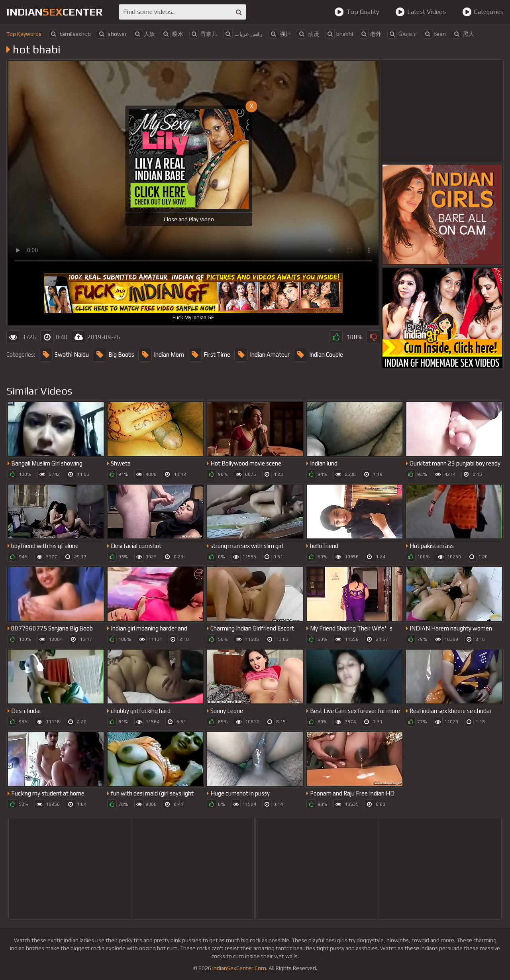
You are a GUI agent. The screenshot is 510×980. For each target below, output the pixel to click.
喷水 (172, 34)
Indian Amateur (262, 355)
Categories (483, 12)
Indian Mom (161, 355)
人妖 (144, 34)
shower (112, 34)
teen (434, 34)
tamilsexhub (70, 34)
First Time (209, 355)
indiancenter (55, 12)
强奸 (280, 34)
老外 (370, 34)
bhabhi (339, 34)
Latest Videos (421, 12)
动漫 (308, 34)
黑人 (463, 34)
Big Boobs (114, 355)
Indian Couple (318, 355)
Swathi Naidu (64, 355)
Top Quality (357, 12)
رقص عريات (243, 34)
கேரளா (402, 34)
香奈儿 (203, 34)
